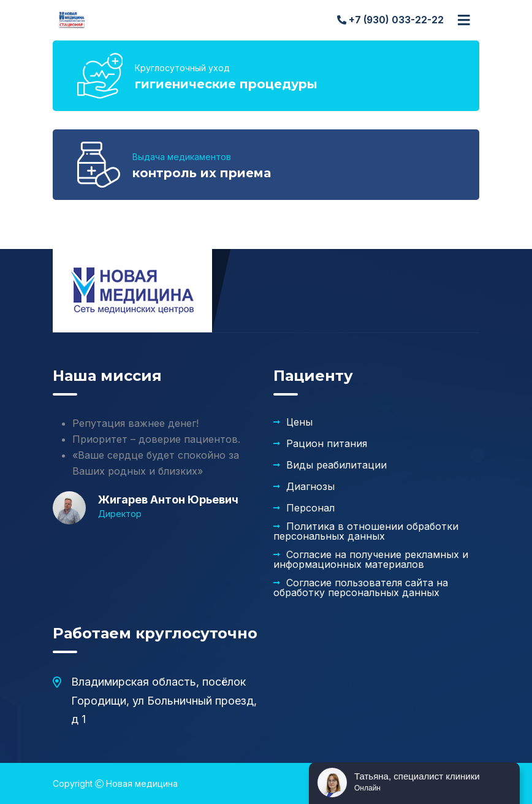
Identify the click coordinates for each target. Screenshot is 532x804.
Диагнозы (310, 486)
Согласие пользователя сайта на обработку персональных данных (361, 588)
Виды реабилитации (336, 465)
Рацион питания (327, 443)
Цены (299, 422)
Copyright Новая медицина (115, 783)
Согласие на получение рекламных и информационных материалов (371, 559)
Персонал (310, 508)
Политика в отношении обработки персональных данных (366, 531)
